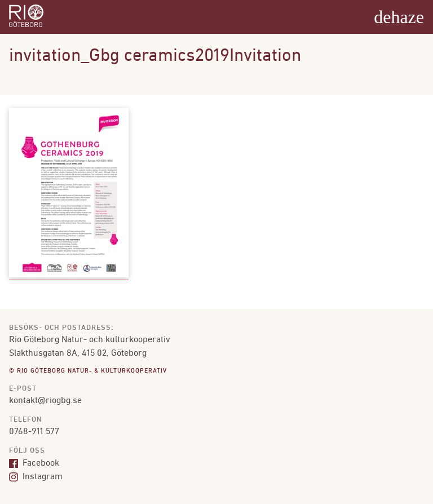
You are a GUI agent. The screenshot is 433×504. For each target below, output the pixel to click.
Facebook (34, 463)
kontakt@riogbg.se (45, 401)
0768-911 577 (34, 432)
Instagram (36, 477)
